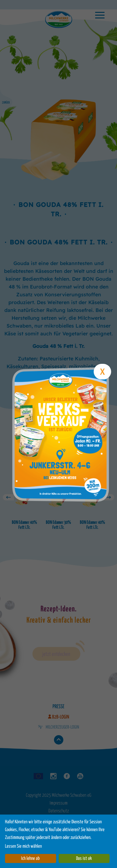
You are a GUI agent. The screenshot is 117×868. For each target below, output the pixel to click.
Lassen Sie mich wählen (23, 846)
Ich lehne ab (30, 858)
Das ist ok (84, 858)
